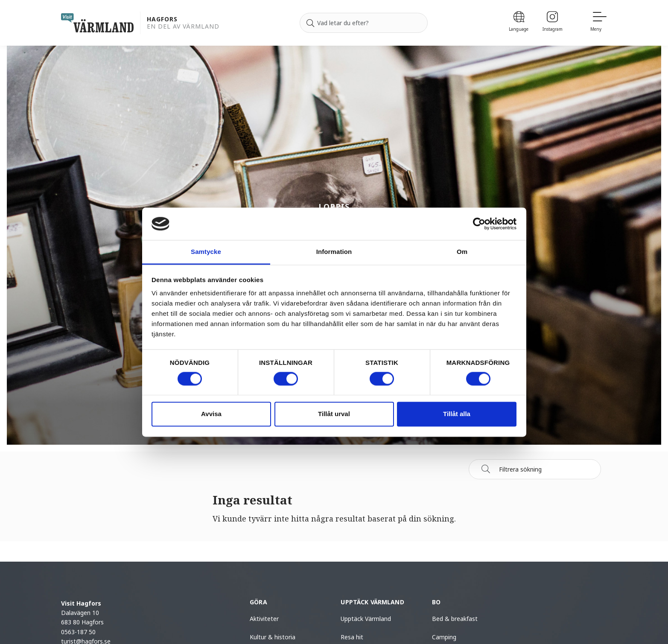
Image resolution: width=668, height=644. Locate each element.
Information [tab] (334, 252)
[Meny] (599, 23)
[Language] (519, 23)
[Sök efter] (364, 23)
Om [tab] (462, 252)
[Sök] (310, 23)
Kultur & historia (273, 637)
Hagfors (162, 19)
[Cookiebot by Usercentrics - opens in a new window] (479, 224)
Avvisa (211, 414)
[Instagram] (553, 23)
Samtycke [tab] (206, 252)
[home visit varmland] (97, 23)
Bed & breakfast (455, 619)
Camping (444, 637)
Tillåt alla (457, 414)
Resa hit (352, 637)
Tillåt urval (334, 414)
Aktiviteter (264, 619)
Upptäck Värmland (366, 619)
